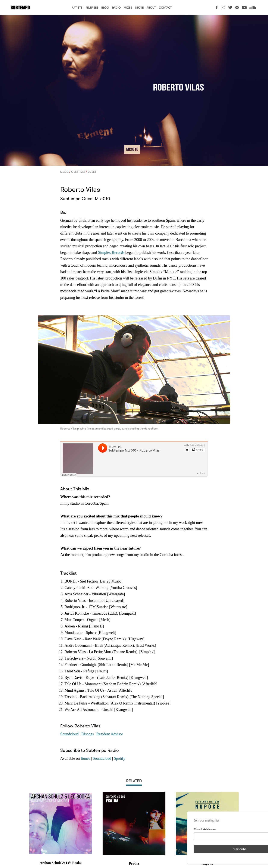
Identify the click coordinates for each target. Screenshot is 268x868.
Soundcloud (253, 7)
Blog (105, 8)
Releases (92, 8)
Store (139, 8)
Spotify (237, 7)
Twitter (230, 7)
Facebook (217, 7)
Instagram (223, 7)
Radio (116, 8)
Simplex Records (111, 253)
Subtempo (20, 8)
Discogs (88, 734)
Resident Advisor (110, 734)
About (151, 8)
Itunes (85, 758)
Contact (165, 8)
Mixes (128, 8)
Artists (77, 8)
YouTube (244, 7)
